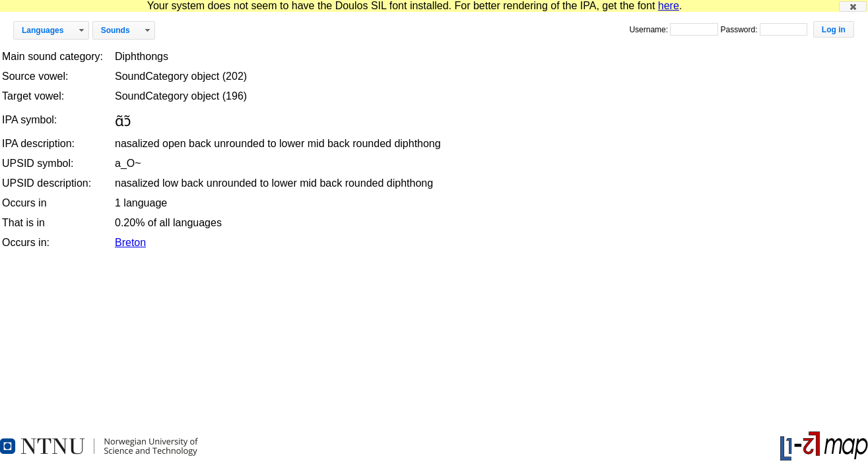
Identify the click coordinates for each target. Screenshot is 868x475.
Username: (650, 30)
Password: (740, 30)
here (669, 6)
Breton (130, 242)
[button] (853, 7)
